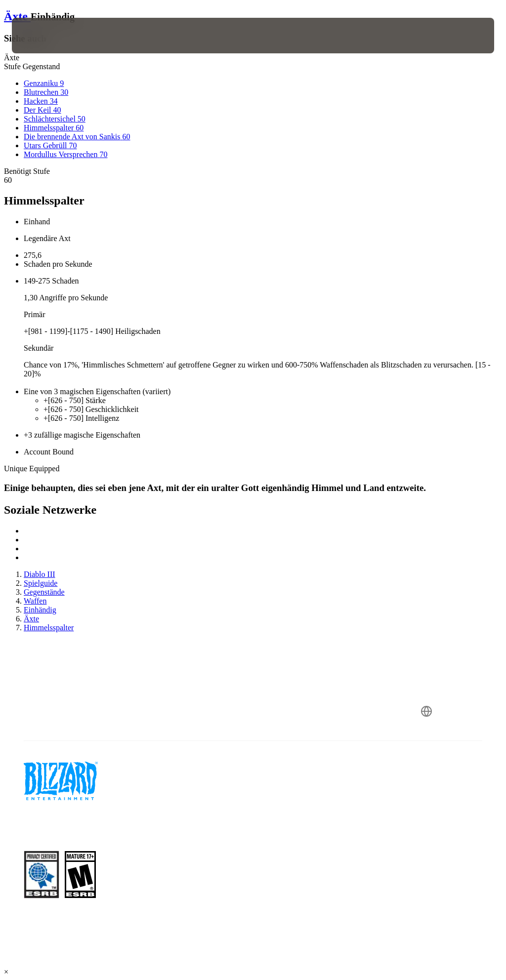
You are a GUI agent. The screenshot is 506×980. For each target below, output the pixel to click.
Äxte (17, 16)
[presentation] (42, 36)
